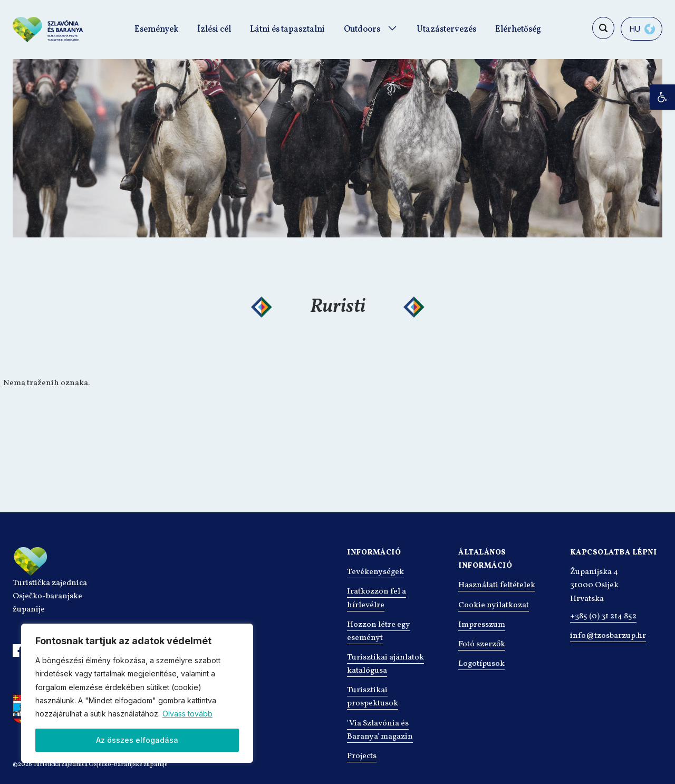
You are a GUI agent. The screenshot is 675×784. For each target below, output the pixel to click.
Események (156, 30)
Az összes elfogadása (137, 740)
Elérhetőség (518, 30)
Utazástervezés (446, 30)
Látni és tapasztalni (287, 30)
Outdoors (362, 30)
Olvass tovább (187, 714)
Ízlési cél (214, 30)
